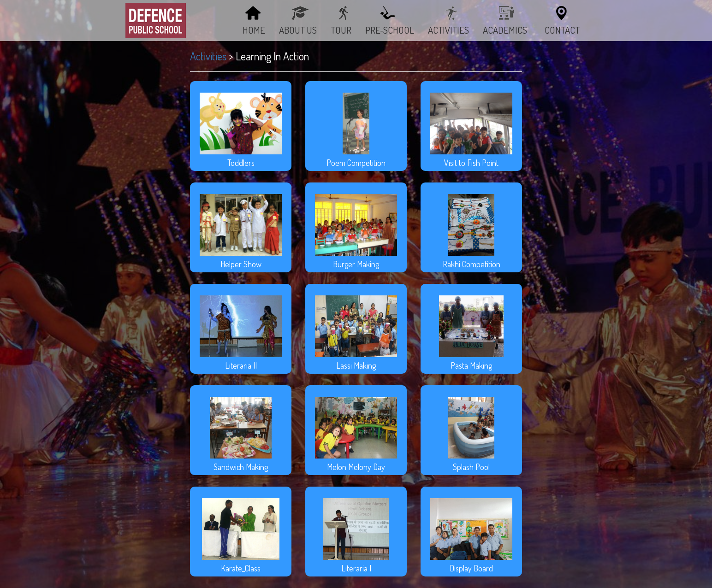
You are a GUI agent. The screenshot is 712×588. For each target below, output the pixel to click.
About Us (298, 30)
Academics (509, 30)
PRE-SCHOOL (390, 30)
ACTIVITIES (448, 30)
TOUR (341, 30)
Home (254, 30)
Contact (562, 30)
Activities (208, 56)
